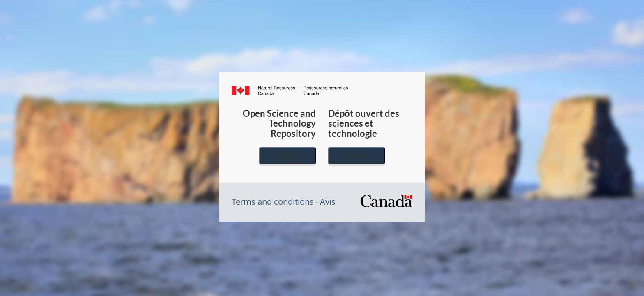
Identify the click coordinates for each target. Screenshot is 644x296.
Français (356, 156)
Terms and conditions (273, 202)
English (287, 156)
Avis (328, 202)
